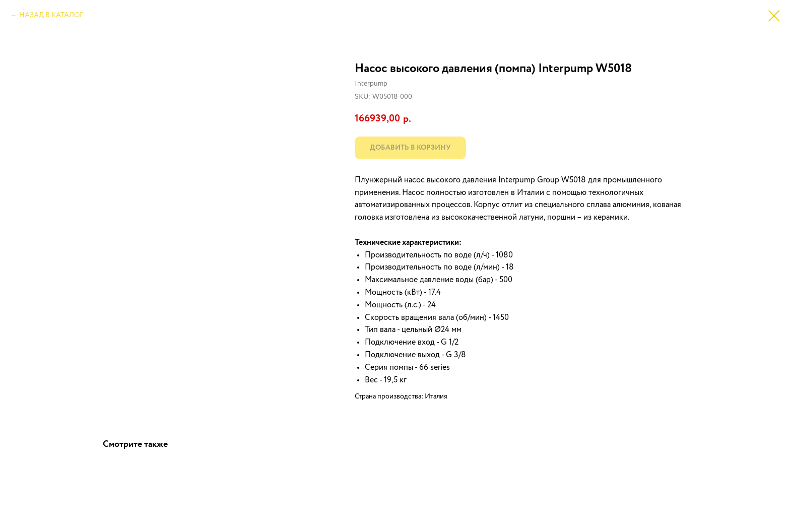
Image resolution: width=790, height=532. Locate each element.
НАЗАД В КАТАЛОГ (51, 15)
